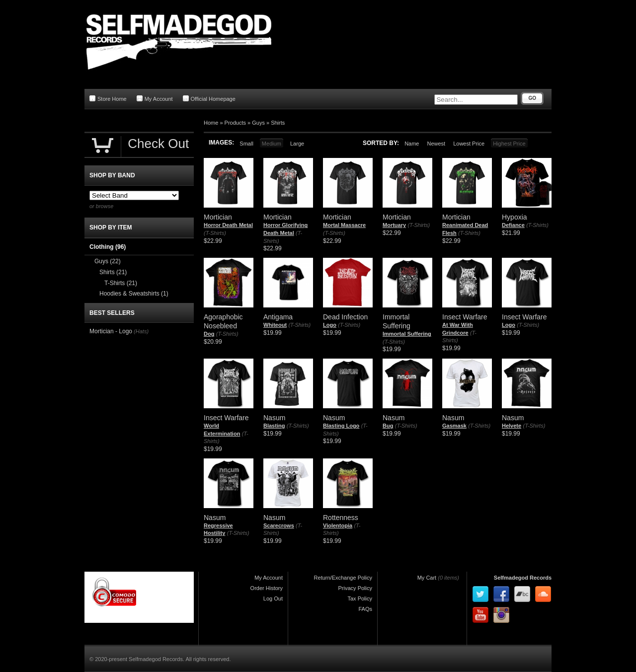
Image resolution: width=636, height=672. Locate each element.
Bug (388, 426)
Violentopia (338, 525)
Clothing (108, 247)
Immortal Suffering (407, 334)
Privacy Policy (355, 588)
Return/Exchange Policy (343, 578)
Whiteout (275, 325)
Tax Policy (360, 598)
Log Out (273, 598)
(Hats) (141, 331)
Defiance (513, 225)
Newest (436, 144)
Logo (330, 325)
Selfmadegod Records (523, 578)
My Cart (427, 578)
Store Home (108, 99)
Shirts (278, 123)
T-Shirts (121, 283)
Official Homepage (209, 99)
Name (412, 144)
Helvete (512, 426)
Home (211, 123)
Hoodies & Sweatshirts (134, 294)
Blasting (274, 426)
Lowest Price (469, 144)
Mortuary (394, 225)
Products (235, 123)
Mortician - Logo (111, 331)
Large (297, 144)
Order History (267, 588)
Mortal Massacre (344, 225)
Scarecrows (279, 525)
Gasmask (454, 426)
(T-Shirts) (215, 233)
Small (246, 144)
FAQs (365, 609)
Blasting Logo (341, 426)
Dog (209, 334)
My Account (155, 99)
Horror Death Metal (228, 225)
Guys (258, 123)
